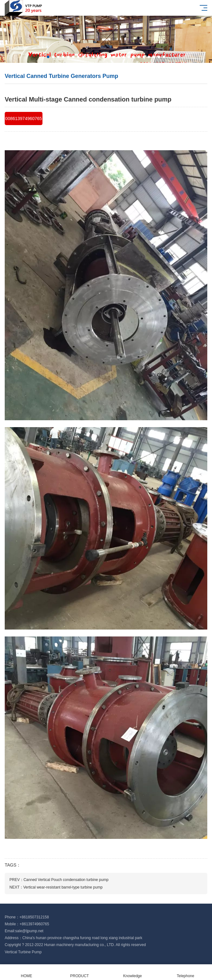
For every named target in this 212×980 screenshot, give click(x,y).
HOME (27, 972)
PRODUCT (80, 972)
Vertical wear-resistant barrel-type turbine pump (63, 887)
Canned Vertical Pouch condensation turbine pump (66, 880)
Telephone (186, 972)
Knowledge (133, 972)
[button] (48, 57)
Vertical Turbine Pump (23, 952)
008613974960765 (24, 118)
